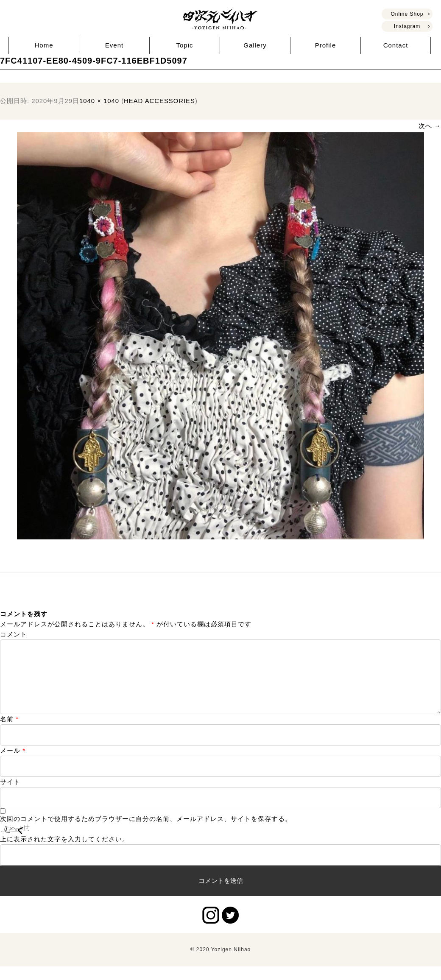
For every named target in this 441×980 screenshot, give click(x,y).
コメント (14, 634)
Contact (396, 45)
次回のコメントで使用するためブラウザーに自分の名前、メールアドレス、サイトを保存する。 (146, 832)
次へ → (430, 126)
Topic (184, 45)
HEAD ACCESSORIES (159, 101)
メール (13, 764)
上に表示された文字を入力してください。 (64, 853)
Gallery (255, 45)
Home (44, 45)
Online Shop (407, 14)
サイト (10, 795)
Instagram (407, 26)
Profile (326, 45)
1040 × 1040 (99, 101)
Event (114, 45)
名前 (9, 733)
